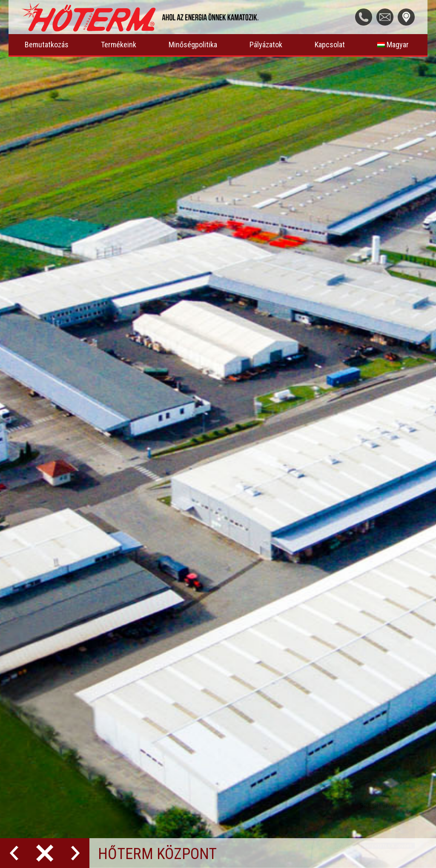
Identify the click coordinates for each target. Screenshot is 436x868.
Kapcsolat (330, 45)
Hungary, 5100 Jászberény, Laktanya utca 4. (339, 557)
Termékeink (119, 45)
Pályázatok (266, 45)
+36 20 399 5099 (300, 751)
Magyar (393, 45)
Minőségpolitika (193, 45)
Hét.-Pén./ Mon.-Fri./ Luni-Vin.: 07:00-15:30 (342, 591)
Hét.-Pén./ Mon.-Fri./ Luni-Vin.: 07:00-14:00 (342, 730)
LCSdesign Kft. (123, 832)
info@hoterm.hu (297, 634)
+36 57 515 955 (297, 612)
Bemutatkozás (47, 45)
